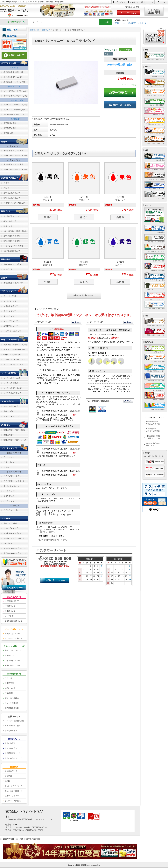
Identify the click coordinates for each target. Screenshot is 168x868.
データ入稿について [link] (13, 634)
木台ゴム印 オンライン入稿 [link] (14, 82)
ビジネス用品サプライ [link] (12, 393)
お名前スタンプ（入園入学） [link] (15, 203)
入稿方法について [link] (12, 601)
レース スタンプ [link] (10, 301)
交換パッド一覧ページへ (84, 295)
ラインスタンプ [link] (10, 311)
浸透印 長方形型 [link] (10, 123)
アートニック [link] (9, 457)
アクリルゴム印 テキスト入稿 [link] (15, 105)
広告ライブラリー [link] (12, 796)
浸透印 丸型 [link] (8, 133)
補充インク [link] (8, 269)
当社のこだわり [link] (11, 771)
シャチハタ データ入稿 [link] (12, 388)
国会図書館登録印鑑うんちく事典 (153, 423)
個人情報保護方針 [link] (12, 708)
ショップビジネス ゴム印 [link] (13, 246)
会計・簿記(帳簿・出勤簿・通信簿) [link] (15, 231)
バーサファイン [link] (10, 491)
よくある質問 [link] (10, 743)
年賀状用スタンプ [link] (11, 326)
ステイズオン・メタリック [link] (14, 481)
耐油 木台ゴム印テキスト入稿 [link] (15, 345)
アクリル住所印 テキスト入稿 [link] (15, 155)
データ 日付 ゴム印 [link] (11, 406)
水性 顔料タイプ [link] (10, 435)
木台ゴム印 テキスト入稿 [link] (13, 72)
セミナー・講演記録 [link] (13, 801)
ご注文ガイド (120, 2)
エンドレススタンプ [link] (11, 416)
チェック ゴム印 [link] (10, 296)
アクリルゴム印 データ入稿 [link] (14, 110)
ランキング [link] (9, 616)
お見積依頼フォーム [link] (13, 753)
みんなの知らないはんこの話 (153, 444)
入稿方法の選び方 (14, 55)
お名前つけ (142, 23)
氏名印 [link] (6, 183)
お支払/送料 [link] (9, 683)
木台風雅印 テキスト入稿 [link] (13, 283)
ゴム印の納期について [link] (14, 621)
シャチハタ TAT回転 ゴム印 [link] (14, 359)
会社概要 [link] (8, 776)
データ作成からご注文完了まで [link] (14, 638)
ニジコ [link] (6, 467)
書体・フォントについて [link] (14, 650)
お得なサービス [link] (11, 731)
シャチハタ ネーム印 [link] (12, 378)
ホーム (162, 2)
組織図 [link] (7, 781)
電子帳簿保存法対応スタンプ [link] (15, 553)
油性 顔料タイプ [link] (14, 430)
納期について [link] (10, 688)
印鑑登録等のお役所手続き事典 (153, 430)
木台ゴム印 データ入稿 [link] (12, 77)
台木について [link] (10, 611)
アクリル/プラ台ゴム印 (14, 100)
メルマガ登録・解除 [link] (13, 726)
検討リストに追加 (120, 105)
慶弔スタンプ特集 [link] (11, 523)
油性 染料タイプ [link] (15, 440)
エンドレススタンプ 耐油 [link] (13, 365)
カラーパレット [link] (10, 462)
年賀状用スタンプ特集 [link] (12, 533)
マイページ (134, 2)
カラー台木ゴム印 (14, 87)
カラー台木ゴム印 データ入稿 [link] (15, 96)
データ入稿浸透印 (14, 119)
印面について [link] (10, 606)
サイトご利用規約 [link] (12, 703)
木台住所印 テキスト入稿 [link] (13, 151)
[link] (14, 37)
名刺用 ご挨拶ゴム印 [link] (12, 251)
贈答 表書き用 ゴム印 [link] (12, 241)
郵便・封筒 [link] (8, 226)
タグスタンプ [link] (9, 316)
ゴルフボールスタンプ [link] (12, 331)
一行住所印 (131, 23)
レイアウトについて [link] (13, 661)
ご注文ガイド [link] (10, 678)
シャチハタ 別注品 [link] (11, 383)
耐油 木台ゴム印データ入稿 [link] (14, 349)
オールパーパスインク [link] (12, 486)
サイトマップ (148, 2)
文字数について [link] (11, 655)
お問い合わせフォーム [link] (14, 758)
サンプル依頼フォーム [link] (14, 748)
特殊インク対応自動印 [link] (12, 355)
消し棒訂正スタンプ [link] (11, 216)
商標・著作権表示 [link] (12, 698)
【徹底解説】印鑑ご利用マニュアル (153, 437)
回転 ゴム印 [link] (8, 411)
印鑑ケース (120, 23)
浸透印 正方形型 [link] (10, 128)
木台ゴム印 (14, 68)
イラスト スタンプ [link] (11, 306)
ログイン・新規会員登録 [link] (14, 721)
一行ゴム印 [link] (8, 543)
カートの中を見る (128, 13)
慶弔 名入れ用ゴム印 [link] (12, 193)
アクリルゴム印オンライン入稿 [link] (14, 115)
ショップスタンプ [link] (11, 321)
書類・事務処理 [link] (10, 221)
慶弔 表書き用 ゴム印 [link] (12, 236)
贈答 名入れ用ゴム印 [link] (12, 198)
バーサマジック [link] (10, 501)
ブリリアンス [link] (9, 496)
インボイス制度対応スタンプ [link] (15, 548)
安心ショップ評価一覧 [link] (14, 791)
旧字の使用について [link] (13, 665)
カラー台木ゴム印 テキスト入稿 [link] (15, 91)
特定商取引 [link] (9, 693)
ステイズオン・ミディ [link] (12, 476)
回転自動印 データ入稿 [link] (12, 264)
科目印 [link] (6, 188)
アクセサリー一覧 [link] (11, 510)
